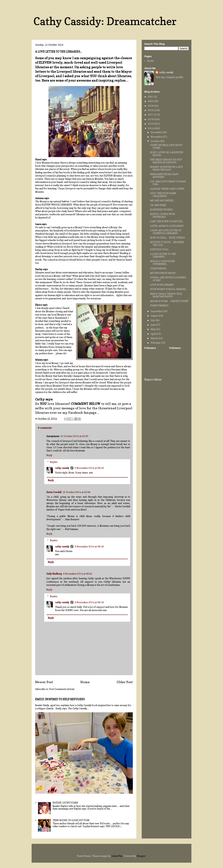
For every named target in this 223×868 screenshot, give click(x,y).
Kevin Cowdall (54, 492)
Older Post (125, 682)
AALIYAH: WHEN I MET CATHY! (167, 189)
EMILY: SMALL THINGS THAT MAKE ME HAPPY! (166, 295)
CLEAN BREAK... (159, 268)
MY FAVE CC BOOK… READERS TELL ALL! (167, 243)
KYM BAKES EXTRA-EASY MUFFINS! (164, 176)
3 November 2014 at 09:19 (89, 602)
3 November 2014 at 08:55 (78, 574)
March (155, 338)
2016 (151, 119)
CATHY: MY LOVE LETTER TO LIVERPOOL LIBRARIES (166, 232)
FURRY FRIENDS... (160, 306)
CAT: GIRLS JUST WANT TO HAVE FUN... (168, 183)
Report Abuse (153, 380)
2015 (151, 124)
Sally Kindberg (54, 574)
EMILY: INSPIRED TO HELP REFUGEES (60, 699)
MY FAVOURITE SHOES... (164, 273)
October (155, 141)
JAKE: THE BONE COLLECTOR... (167, 221)
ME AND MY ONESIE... (162, 200)
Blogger (141, 856)
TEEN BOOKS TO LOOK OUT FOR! (71, 820)
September (157, 311)
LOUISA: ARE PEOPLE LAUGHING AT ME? (168, 279)
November (157, 137)
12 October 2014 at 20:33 (74, 436)
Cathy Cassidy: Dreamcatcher (105, 21)
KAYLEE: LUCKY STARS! (65, 803)
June (153, 325)
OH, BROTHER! (158, 205)
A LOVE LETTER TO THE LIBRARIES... (163, 255)
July (153, 320)
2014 (151, 128)
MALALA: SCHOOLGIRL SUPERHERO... (163, 262)
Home (85, 682)
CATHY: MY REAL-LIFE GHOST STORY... (166, 146)
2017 (151, 115)
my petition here (44, 353)
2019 (151, 106)
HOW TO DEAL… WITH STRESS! (168, 238)
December (157, 132)
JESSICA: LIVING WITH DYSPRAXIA (163, 215)
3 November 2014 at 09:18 (89, 468)
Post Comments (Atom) (62, 689)
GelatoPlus (117, 856)
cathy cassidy (62, 468)
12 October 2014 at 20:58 (76, 492)
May (153, 329)
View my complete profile (169, 77)
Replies (54, 462)
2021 (151, 97)
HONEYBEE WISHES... (162, 210)
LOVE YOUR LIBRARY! (162, 285)
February (156, 343)
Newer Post (44, 682)
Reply (49, 455)
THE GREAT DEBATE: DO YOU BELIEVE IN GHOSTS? (166, 161)
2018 (151, 110)
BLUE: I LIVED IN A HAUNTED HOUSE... (167, 154)
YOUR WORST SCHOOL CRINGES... (169, 289)
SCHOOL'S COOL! (159, 249)
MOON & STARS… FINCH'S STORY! (169, 301)
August (155, 316)
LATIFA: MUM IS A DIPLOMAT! (167, 226)
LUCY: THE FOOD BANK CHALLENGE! (163, 195)
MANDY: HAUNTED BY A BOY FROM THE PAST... (166, 168)
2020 (151, 101)
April (154, 334)
